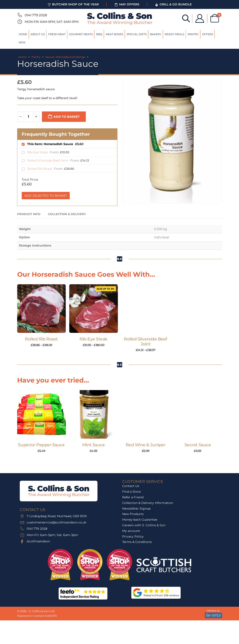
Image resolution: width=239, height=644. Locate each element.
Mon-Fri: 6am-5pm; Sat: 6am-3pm (52, 22)
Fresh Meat (57, 34)
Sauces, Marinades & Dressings (65, 57)
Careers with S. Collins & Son (144, 525)
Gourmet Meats (81, 34)
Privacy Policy (133, 536)
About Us (38, 34)
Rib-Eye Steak (38, 152)
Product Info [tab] (29, 214)
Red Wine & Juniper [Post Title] (146, 445)
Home (23, 34)
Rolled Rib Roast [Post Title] (41, 339)
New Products (133, 514)
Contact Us (131, 486)
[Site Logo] (120, 18)
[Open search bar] (186, 18)
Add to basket (66, 117)
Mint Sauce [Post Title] (93, 445)
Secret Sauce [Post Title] (198, 445)
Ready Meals (174, 34)
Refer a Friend (133, 497)
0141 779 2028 (36, 15)
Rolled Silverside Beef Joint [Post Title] (146, 342)
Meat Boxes (114, 34)
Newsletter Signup (136, 508)
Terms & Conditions (137, 542)
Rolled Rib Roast (40, 169)
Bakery (156, 34)
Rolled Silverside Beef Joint (48, 160)
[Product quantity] (28, 117)
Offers (208, 34)
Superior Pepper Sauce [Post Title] (41, 445)
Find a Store (131, 492)
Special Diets (137, 34)
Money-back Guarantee (140, 520)
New (22, 42)
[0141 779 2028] (19, 15)
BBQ (99, 34)
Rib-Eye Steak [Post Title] (93, 339)
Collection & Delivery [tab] (67, 214)
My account (131, 531)
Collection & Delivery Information (148, 503)
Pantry (193, 34)
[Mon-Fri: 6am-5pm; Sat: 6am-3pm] (19, 22)
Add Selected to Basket (46, 196)
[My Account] (199, 18)
